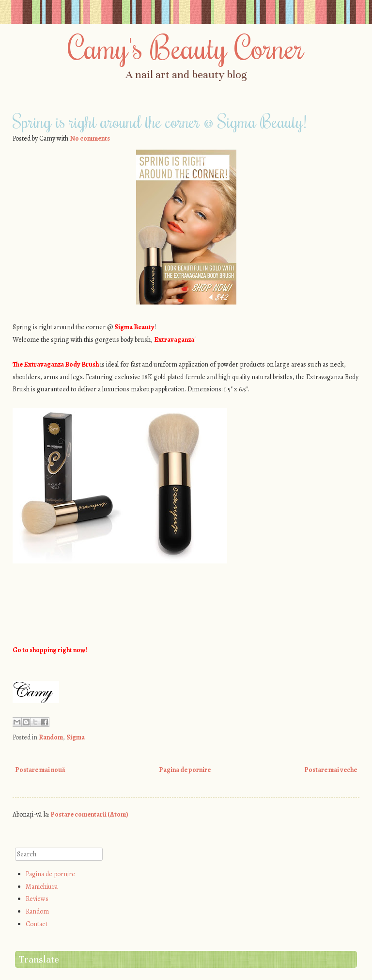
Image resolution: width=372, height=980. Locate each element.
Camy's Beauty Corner (186, 47)
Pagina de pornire (185, 770)
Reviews (37, 899)
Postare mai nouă (40, 770)
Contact (37, 924)
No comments (90, 138)
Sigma (76, 737)
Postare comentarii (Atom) (89, 814)
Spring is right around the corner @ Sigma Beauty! (160, 121)
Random (51, 737)
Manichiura (42, 887)
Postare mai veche (331, 770)
